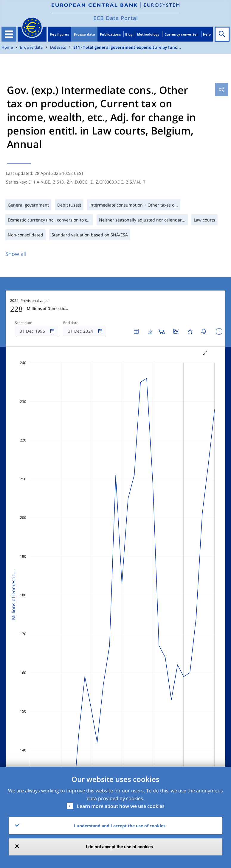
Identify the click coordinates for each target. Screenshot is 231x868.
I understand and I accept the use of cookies (120, 826)
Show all (16, 254)
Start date (24, 323)
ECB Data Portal (116, 18)
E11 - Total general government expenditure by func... (127, 47)
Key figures (59, 34)
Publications (110, 34)
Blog (129, 34)
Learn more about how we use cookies (121, 806)
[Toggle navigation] (9, 34)
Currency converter (181, 34)
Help (207, 34)
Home (7, 47)
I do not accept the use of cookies (120, 847)
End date (71, 323)
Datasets (58, 47)
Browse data (84, 34)
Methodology (148, 34)
